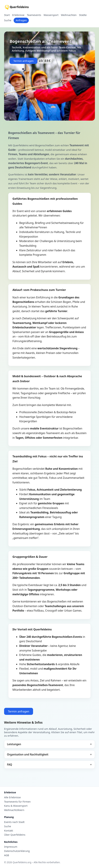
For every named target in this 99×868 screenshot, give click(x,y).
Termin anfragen (23, 61)
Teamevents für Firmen (17, 802)
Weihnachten (69, 15)
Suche (8, 20)
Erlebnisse (18, 15)
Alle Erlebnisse (12, 797)
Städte (83, 15)
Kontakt (9, 831)
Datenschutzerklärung (17, 851)
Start (7, 15)
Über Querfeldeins (15, 835)
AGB (7, 855)
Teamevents (34, 15)
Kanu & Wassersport (16, 806)
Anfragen (21, 20)
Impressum (11, 847)
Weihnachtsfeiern (14, 810)
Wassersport (51, 15)
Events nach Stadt (14, 822)
